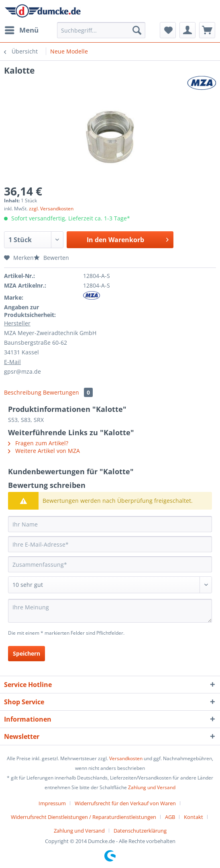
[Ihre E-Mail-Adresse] (110, 544)
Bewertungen (68, 392)
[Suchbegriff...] (101, 30)
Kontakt (194, 817)
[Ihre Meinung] (110, 611)
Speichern (26, 653)
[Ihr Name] (110, 524)
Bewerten (51, 258)
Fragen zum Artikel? (38, 443)
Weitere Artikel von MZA (44, 451)
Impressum (52, 803)
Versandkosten (126, 758)
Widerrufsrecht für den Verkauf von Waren (125, 803)
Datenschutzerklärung (140, 831)
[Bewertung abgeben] (110, 585)
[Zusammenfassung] (110, 564)
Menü (22, 29)
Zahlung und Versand (152, 787)
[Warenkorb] (207, 30)
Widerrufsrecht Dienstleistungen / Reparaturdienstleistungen (84, 817)
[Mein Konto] (187, 30)
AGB (170, 817)
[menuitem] (21, 30)
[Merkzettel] (168, 30)
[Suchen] (137, 30)
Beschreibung (23, 392)
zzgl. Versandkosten (51, 209)
